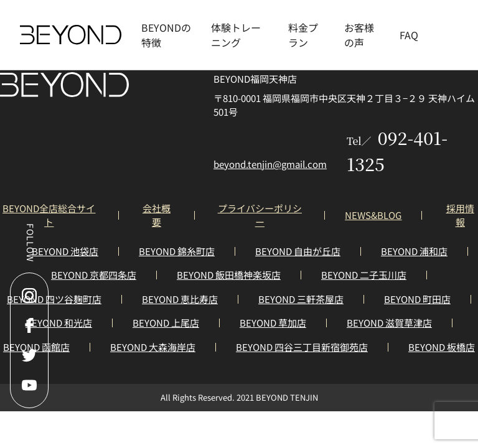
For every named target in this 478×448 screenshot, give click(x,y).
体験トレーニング (236, 35)
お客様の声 (359, 35)
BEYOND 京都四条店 (94, 275)
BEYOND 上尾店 (166, 323)
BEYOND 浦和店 (414, 251)
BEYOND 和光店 (59, 323)
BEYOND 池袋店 (65, 251)
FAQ (409, 35)
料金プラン (303, 35)
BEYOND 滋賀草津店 (389, 323)
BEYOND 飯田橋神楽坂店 (229, 275)
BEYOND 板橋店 (442, 347)
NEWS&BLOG (373, 215)
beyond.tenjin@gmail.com (270, 164)
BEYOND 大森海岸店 (153, 347)
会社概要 (157, 215)
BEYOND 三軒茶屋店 (301, 299)
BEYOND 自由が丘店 (298, 251)
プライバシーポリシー (260, 215)
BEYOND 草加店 (273, 323)
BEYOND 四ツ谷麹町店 (54, 299)
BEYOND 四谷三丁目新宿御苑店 (302, 347)
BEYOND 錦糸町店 (177, 251)
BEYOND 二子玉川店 (364, 275)
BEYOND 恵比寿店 (180, 299)
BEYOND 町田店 (417, 299)
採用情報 (460, 215)
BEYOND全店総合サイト (49, 215)
